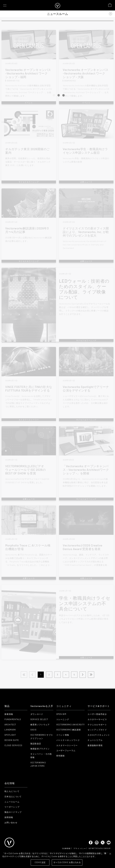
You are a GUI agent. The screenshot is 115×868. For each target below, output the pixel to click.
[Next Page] (83, 675)
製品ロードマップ (13, 812)
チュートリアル (95, 740)
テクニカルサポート (97, 725)
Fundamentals (13, 719)
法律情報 (66, 849)
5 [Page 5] (74, 675)
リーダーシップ (12, 807)
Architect (10, 725)
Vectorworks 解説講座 (69, 730)
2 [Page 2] (49, 675)
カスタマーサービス (97, 719)
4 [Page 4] (66, 675)
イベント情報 (63, 735)
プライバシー (80, 849)
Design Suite (12, 740)
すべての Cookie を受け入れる (67, 862)
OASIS (34, 730)
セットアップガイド (97, 730)
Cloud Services (13, 745)
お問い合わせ (11, 823)
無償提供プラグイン (40, 749)
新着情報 (9, 714)
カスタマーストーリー (67, 745)
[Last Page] (91, 675)
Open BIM (61, 714)
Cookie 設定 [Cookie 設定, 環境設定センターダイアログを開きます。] (40, 862)
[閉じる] (110, 854)
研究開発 (61, 756)
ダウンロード (37, 714)
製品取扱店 (36, 744)
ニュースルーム (12, 802)
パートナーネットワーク (68, 740)
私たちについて (12, 791)
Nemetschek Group (100, 849)
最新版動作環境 (95, 745)
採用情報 (9, 817)
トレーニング (63, 719)
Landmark (10, 730)
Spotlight (10, 735)
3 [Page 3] (57, 675)
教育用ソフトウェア (40, 725)
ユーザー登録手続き (97, 714)
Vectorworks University (71, 725)
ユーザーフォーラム (66, 750)
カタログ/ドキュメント (99, 735)
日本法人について (13, 797)
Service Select (39, 719)
